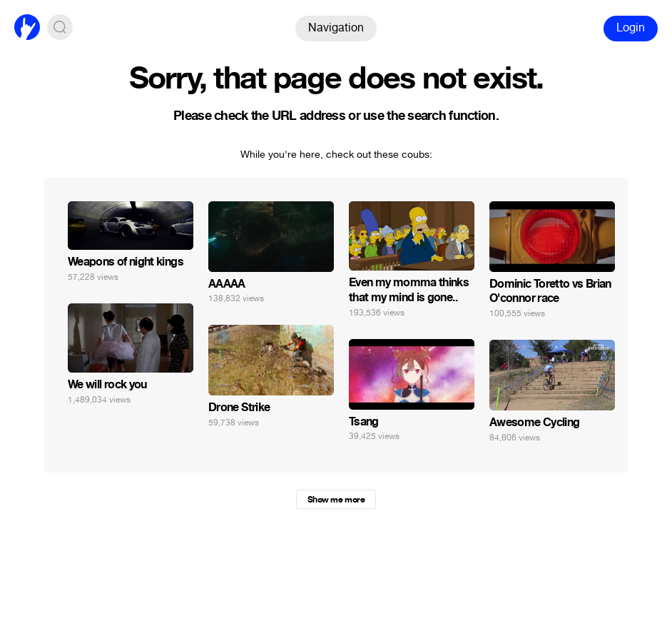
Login (631, 27)
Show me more (336, 500)
